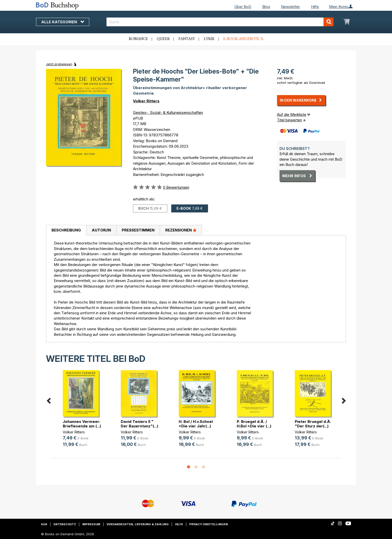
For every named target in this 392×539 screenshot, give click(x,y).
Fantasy (187, 39)
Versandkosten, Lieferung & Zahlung (138, 524)
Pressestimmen (138, 230)
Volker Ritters (146, 101)
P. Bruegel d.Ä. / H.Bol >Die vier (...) (254, 424)
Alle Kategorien (63, 22)
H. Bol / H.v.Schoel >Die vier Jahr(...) (196, 424)
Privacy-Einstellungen (209, 524)
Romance (138, 39)
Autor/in (101, 230)
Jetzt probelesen (59, 64)
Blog (266, 7)
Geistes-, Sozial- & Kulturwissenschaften (168, 112)
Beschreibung (66, 230)
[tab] (66, 230)
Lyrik (209, 39)
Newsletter (290, 7)
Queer (163, 39)
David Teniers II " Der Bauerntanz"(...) (139, 424)
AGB (44, 524)
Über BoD (243, 7)
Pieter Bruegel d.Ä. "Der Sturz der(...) (313, 424)
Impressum (91, 524)
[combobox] (220, 22)
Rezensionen (181, 230)
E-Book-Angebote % (243, 39)
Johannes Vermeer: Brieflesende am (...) (82, 424)
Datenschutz (65, 524)
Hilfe (315, 7)
